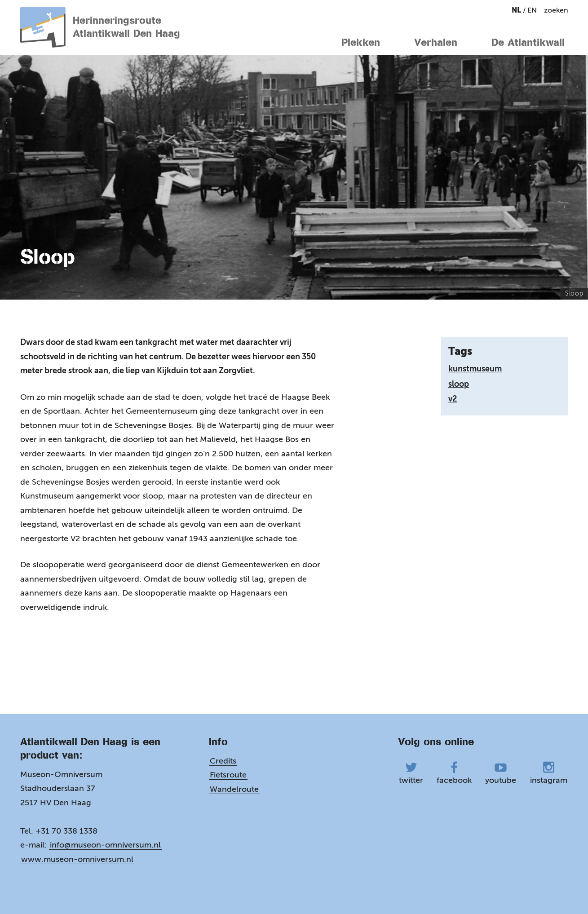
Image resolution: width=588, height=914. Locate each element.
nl (517, 10)
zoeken (556, 10)
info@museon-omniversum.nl (105, 844)
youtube (501, 772)
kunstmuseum (475, 369)
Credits (223, 760)
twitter (411, 772)
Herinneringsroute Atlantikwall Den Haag (100, 27)
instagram (549, 772)
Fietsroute (228, 774)
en (532, 10)
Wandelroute (234, 788)
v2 (453, 399)
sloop (459, 384)
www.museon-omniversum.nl (77, 858)
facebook (454, 772)
